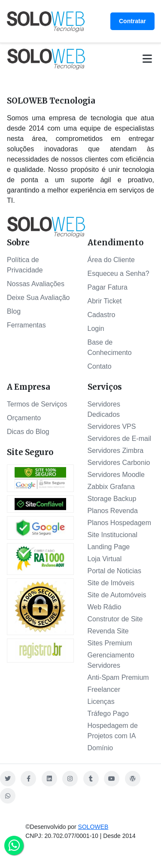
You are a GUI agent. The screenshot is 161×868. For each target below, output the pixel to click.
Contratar (132, 21)
